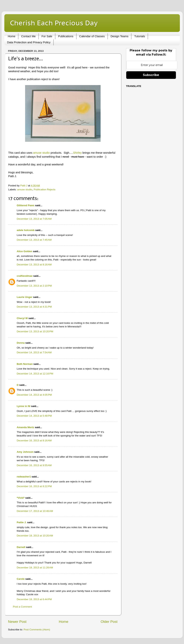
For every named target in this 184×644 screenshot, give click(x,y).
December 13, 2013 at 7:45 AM (34, 240)
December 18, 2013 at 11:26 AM (35, 568)
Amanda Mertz (25, 427)
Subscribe (151, 75)
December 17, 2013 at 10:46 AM (35, 511)
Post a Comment (23, 607)
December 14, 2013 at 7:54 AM (34, 352)
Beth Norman (25, 364)
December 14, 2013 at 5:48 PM (34, 416)
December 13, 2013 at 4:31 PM (34, 307)
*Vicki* (21, 498)
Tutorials (140, 36)
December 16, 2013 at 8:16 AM (34, 441)
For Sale (47, 36)
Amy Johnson (25, 452)
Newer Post (17, 622)
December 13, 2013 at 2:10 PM (34, 286)
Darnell (21, 547)
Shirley (77, 153)
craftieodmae (25, 276)
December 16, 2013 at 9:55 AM (34, 465)
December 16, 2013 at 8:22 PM (34, 486)
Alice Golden (25, 251)
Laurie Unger (25, 297)
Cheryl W (22, 318)
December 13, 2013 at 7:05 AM (34, 219)
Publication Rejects (45, 189)
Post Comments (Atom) (37, 630)
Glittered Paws (26, 205)
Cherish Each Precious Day (54, 23)
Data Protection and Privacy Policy (29, 42)
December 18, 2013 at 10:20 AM (35, 536)
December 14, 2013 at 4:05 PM (34, 395)
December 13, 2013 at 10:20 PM (35, 331)
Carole (21, 579)
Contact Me (28, 36)
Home (12, 36)
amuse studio (42, 153)
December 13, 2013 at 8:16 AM (34, 265)
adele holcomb (26, 230)
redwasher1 (24, 477)
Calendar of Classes (92, 36)
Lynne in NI (24, 406)
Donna (21, 343)
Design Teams (120, 36)
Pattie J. (22, 522)
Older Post (109, 622)
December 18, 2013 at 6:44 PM (34, 599)
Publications (66, 36)
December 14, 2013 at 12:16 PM (35, 374)
